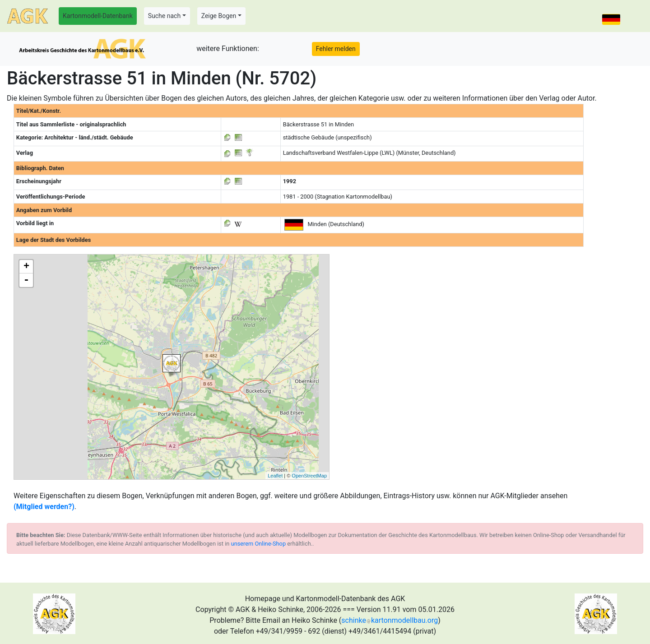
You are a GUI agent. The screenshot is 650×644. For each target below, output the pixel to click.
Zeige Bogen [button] (219, 16)
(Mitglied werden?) (44, 507)
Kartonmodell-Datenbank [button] (98, 16)
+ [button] (26, 267)
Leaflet (275, 476)
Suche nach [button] (164, 16)
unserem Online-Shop (259, 544)
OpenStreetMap (309, 476)
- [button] (26, 280)
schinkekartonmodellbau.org (390, 620)
